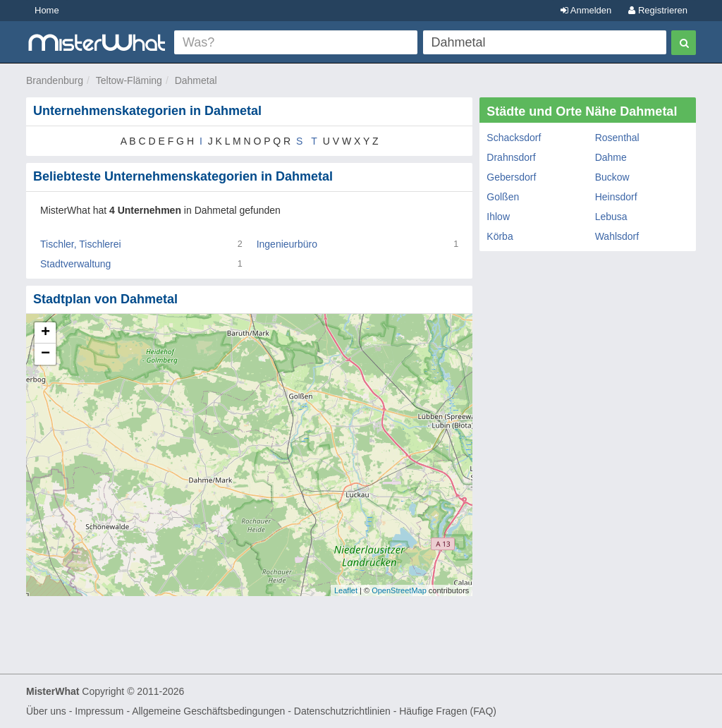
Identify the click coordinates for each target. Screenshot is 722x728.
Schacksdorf (514, 138)
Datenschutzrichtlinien (342, 711)
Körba (500, 236)
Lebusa (611, 217)
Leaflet (346, 590)
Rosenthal (617, 138)
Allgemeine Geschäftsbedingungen (208, 711)
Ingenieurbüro (287, 244)
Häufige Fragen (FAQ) (448, 711)
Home (47, 10)
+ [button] (45, 333)
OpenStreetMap (399, 590)
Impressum (99, 711)
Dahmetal (196, 80)
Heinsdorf (616, 197)
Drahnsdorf (511, 157)
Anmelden (586, 10)
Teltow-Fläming (129, 80)
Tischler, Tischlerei (81, 244)
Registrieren (658, 10)
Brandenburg (55, 80)
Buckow (612, 177)
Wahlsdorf (617, 236)
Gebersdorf (511, 177)
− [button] (45, 354)
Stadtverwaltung (75, 264)
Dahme (611, 157)
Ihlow (498, 217)
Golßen (503, 197)
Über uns (46, 711)
